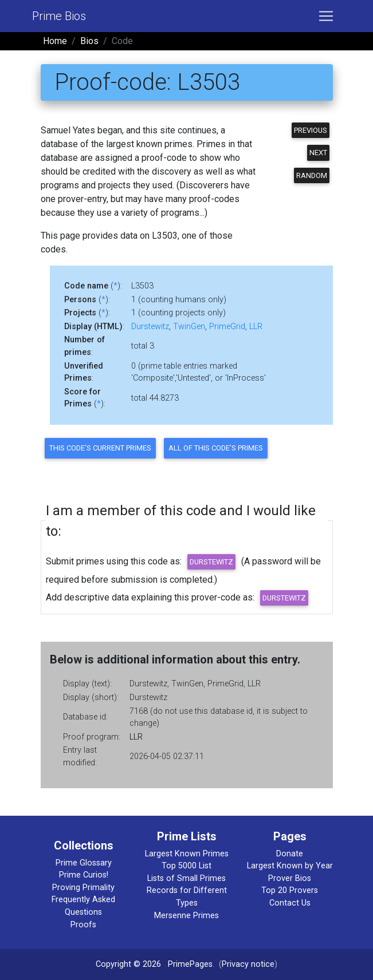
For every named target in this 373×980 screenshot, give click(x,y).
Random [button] (312, 175)
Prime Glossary (84, 863)
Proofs (83, 925)
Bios (89, 41)
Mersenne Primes (186, 916)
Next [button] (318, 153)
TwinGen (189, 327)
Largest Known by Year (290, 866)
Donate (290, 854)
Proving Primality (83, 888)
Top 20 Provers (290, 890)
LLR (256, 327)
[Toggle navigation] (326, 16)
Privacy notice (248, 964)
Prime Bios (59, 16)
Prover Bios (290, 878)
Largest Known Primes (187, 854)
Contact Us (290, 903)
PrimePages (190, 964)
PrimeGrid (227, 327)
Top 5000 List (186, 866)
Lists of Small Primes (186, 878)
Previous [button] (311, 130)
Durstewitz (150, 327)
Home (55, 41)
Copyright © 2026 (128, 964)
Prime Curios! (84, 875)
